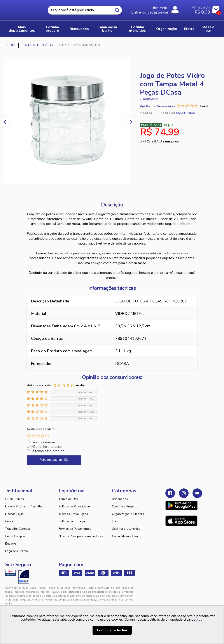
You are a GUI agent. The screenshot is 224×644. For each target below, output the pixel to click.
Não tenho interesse (46, 447)
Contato (11, 521)
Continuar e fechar (112, 630)
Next (130, 122)
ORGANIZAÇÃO (167, 29)
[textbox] (85, 10)
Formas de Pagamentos (75, 529)
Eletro (116, 521)
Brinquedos (120, 499)
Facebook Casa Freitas (170, 493)
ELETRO (189, 29)
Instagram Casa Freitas (184, 493)
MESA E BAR (208, 29)
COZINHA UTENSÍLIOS (137, 29)
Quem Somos (15, 499)
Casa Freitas (23, 9)
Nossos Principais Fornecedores (81, 536)
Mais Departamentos (22, 29)
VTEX (190, 591)
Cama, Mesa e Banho (127, 536)
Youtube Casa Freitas (197, 493)
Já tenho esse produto (48, 451)
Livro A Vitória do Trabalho (24, 506)
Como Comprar (16, 536)
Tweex (171, 591)
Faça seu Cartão (17, 551)
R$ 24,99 (162, 141)
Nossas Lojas (14, 514)
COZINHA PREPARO (52, 29)
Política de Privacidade (74, 506)
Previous (5, 122)
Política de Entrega (72, 521)
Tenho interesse (43, 442)
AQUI (200, 620)
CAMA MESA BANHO (107, 29)
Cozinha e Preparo (125, 506)
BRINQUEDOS (79, 29)
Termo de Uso (68, 499)
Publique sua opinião (54, 460)
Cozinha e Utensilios (126, 529)
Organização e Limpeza (128, 514)
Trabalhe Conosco (18, 529)
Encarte (11, 544)
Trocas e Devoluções (73, 514)
